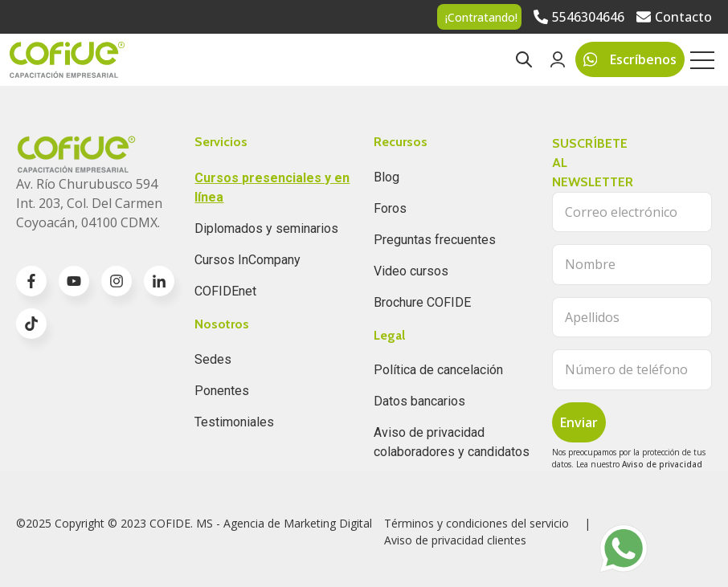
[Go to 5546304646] (579, 17)
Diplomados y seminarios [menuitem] (266, 228)
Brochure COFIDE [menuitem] (422, 302)
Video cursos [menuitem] (411, 271)
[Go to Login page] (558, 59)
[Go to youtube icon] (74, 281)
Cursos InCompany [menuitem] (247, 260)
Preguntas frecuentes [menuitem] (435, 240)
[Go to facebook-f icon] (31, 281)
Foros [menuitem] (390, 208)
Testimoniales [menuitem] (234, 422)
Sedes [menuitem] (213, 359)
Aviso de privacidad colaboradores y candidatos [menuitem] (452, 442)
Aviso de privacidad (662, 464)
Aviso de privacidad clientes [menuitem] (455, 540)
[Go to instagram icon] (117, 281)
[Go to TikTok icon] (31, 324)
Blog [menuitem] (386, 177)
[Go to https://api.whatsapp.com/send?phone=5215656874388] (624, 548)
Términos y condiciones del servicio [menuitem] (476, 523)
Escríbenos (630, 59)
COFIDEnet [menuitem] (225, 291)
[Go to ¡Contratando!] (479, 17)
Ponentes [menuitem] (222, 391)
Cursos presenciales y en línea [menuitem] (272, 188)
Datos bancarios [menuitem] (419, 401)
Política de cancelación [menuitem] (438, 370)
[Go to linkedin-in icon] (159, 281)
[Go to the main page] (67, 60)
